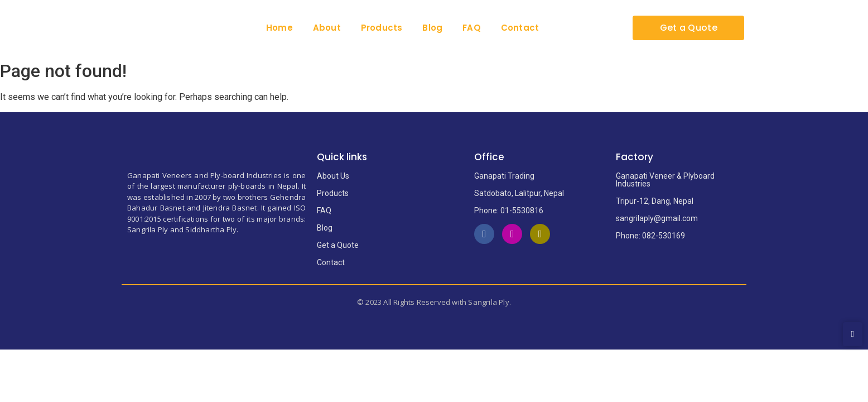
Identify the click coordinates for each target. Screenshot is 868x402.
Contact (520, 28)
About (327, 28)
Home (279, 28)
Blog (432, 28)
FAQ (472, 28)
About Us (333, 176)
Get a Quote (338, 245)
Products (382, 28)
